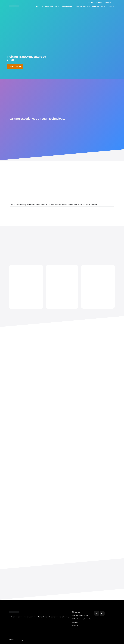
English (90, 3)
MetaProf (95, 6)
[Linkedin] (102, 613)
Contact (112, 6)
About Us (39, 6)
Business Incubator (83, 6)
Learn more (15, 67)
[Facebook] (97, 613)
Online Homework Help (64, 6)
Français (99, 3)
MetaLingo (49, 6)
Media (104, 6)
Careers (108, 3)
